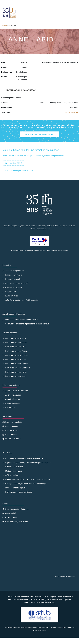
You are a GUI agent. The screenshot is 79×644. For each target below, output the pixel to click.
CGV (18, 634)
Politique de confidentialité (28, 634)
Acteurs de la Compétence (48, 603)
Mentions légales (10, 634)
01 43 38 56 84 (72, 119)
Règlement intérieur (43, 634)
